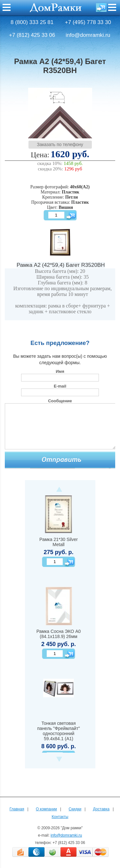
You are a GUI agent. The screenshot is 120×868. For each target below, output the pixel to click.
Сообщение (60, 401)
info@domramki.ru (88, 35)
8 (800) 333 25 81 (32, 22)
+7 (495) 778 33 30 (88, 22)
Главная (17, 809)
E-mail (60, 386)
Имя (60, 371)
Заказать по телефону (60, 144)
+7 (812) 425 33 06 (32, 35)
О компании (46, 809)
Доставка (101, 809)
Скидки (75, 809)
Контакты (60, 817)
